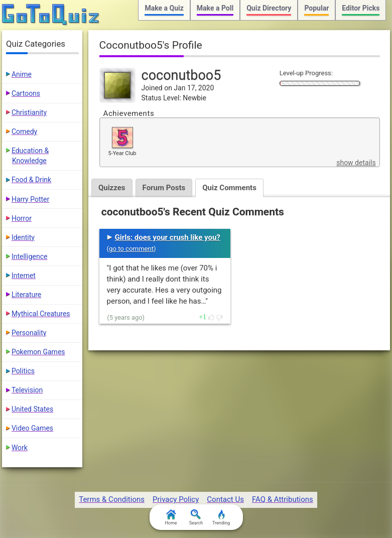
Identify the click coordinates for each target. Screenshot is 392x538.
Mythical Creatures (41, 314)
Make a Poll (215, 8)
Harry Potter (30, 199)
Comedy (24, 131)
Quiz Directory (269, 8)
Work (20, 448)
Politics (23, 371)
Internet (24, 276)
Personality (29, 333)
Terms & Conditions (112, 499)
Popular (316, 8)
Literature (26, 295)
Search (196, 517)
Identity (23, 237)
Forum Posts (164, 188)
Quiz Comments (229, 188)
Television (27, 390)
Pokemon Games (38, 352)
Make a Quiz (164, 8)
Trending (221, 517)
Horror (22, 218)
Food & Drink (31, 180)
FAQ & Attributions (283, 499)
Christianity (29, 112)
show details (356, 163)
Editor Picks (361, 8)
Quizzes (112, 188)
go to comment (131, 249)
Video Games (32, 428)
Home (171, 517)
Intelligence (30, 256)
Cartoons (26, 93)
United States (32, 409)
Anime (22, 74)
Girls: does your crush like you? (168, 237)
